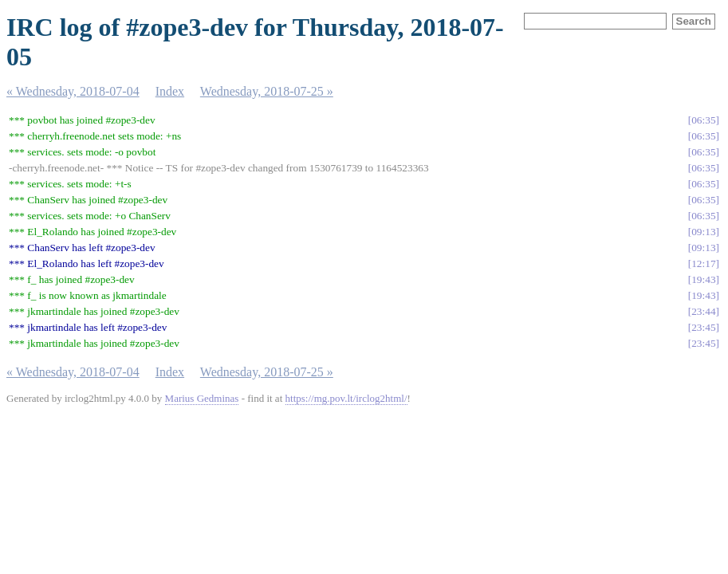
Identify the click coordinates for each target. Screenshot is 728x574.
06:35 (703, 120)
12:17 (703, 263)
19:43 (703, 279)
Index (170, 91)
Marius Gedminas (202, 398)
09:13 (703, 232)
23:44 (703, 311)
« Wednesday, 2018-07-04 (73, 91)
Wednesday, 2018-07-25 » (267, 91)
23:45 (703, 327)
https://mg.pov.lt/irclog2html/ (346, 398)
